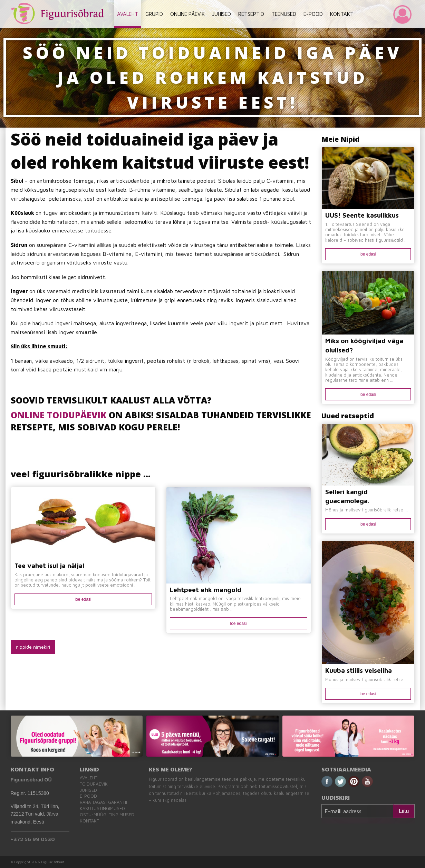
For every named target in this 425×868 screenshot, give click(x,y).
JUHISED (221, 14)
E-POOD (313, 14)
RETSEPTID (251, 14)
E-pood (88, 796)
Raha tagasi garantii (103, 802)
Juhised (88, 790)
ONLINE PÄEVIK (187, 14)
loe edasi (83, 599)
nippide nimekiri (33, 647)
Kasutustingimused (102, 809)
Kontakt (89, 821)
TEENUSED (284, 14)
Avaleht (89, 778)
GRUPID (154, 14)
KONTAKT (342, 14)
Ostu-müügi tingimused (107, 815)
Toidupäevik (94, 784)
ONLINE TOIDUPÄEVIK (59, 415)
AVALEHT (128, 14)
